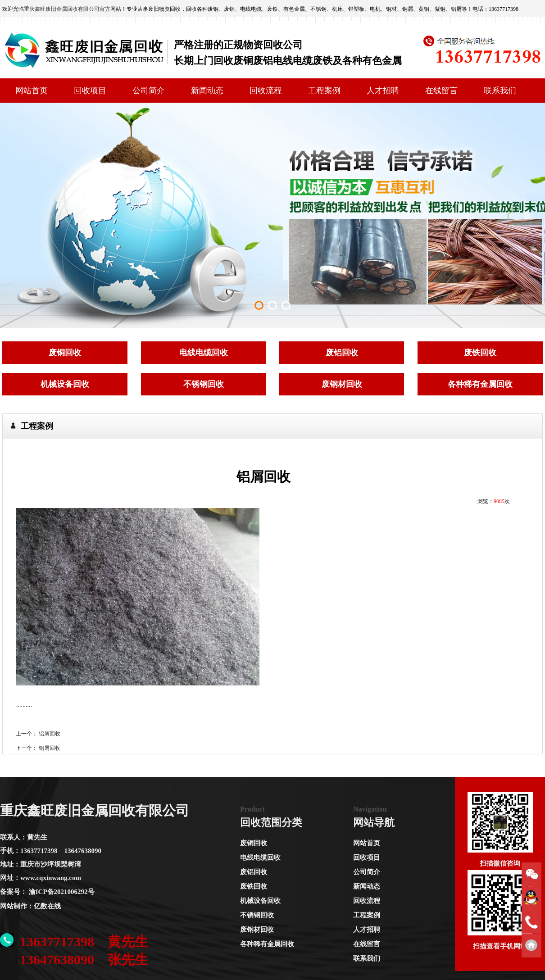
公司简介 (149, 91)
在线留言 (441, 91)
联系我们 (500, 91)
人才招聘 (383, 91)
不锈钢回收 (257, 915)
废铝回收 (254, 872)
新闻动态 (207, 91)
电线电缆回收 (260, 857)
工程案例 (324, 91)
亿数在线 (47, 906)
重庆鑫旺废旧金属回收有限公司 (62, 9)
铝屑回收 (50, 734)
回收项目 (90, 91)
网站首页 (32, 91)
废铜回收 (254, 843)
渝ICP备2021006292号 (62, 892)
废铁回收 (254, 886)
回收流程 (266, 91)
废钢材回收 (257, 930)
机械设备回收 (260, 901)
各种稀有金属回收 (267, 944)
